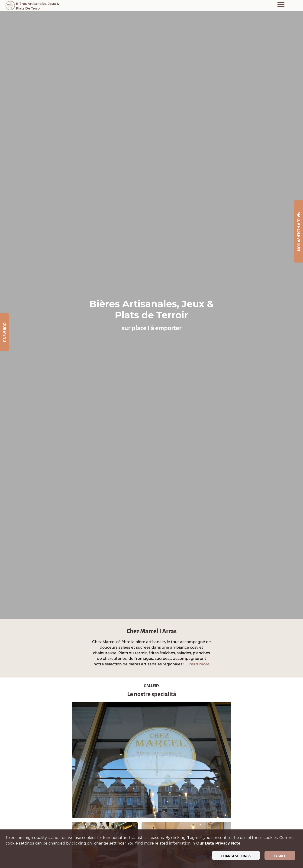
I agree (280, 856)
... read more (197, 664)
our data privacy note (218, 843)
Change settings (236, 856)
